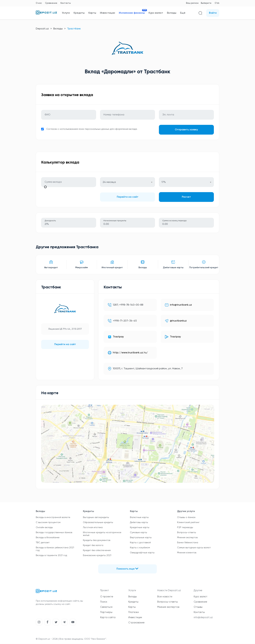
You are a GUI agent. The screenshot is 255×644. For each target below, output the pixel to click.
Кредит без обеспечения (97, 551)
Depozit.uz (42, 29)
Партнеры (106, 613)
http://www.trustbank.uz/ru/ (130, 353)
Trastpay (118, 337)
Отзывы (198, 607)
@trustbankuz (178, 321)
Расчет (186, 197)
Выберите (206, 3)
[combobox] (127, 182)
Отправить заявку (186, 130)
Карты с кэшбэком (140, 548)
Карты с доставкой (140, 543)
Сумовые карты (138, 533)
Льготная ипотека (93, 528)
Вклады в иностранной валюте (53, 518)
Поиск (104, 602)
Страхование (136, 623)
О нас (39, 3)
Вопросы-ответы (187, 533)
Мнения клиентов (187, 553)
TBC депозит (43, 543)
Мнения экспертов (187, 538)
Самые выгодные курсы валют (194, 548)
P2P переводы (185, 528)
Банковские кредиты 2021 (97, 556)
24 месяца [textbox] (109, 183)
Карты (92, 13)
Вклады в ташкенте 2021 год (51, 556)
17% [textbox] (164, 183)
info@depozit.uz (203, 618)
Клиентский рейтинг (188, 523)
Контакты (66, 3)
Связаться (106, 607)
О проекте (107, 597)
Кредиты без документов (97, 541)
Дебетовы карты (139, 523)
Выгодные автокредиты (96, 518)
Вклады (172, 13)
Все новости (165, 597)
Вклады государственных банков (54, 533)
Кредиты (79, 13)
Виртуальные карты (141, 538)
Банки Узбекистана (188, 543)
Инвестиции (107, 13)
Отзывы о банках (186, 518)
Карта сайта (108, 618)
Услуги (66, 13)
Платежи (134, 613)
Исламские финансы (132, 13)
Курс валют (156, 13)
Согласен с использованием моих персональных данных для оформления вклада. (92, 129)
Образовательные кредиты (98, 523)
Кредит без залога (93, 546)
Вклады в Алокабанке (48, 538)
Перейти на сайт (128, 197)
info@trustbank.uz (181, 305)
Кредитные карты (140, 528)
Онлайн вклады (44, 528)
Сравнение (51, 3)
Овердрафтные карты (142, 553)
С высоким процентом (48, 523)
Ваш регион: (192, 3)
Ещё (183, 13)
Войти (213, 13)
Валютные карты (139, 518)
